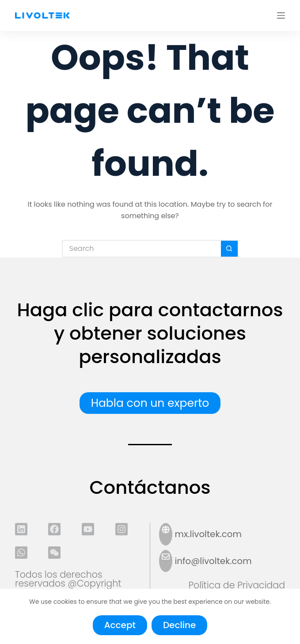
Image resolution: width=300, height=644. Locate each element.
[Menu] (281, 15)
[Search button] (230, 249)
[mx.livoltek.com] (166, 534)
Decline (179, 625)
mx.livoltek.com (208, 534)
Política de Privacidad (237, 585)
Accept (120, 625)
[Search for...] (141, 249)
